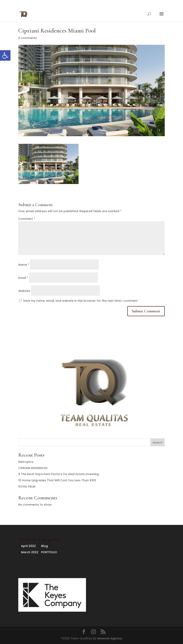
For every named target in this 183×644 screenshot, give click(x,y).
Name (24, 265)
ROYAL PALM (27, 487)
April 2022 (28, 546)
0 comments (28, 38)
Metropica (26, 462)
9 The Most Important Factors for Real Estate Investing (59, 474)
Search (158, 443)
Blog (44, 546)
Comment (27, 219)
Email (23, 278)
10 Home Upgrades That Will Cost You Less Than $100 (57, 480)
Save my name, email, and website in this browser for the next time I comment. (81, 301)
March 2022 (30, 552)
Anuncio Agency (110, 638)
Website (24, 291)
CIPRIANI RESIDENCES (33, 468)
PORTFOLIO (49, 552)
